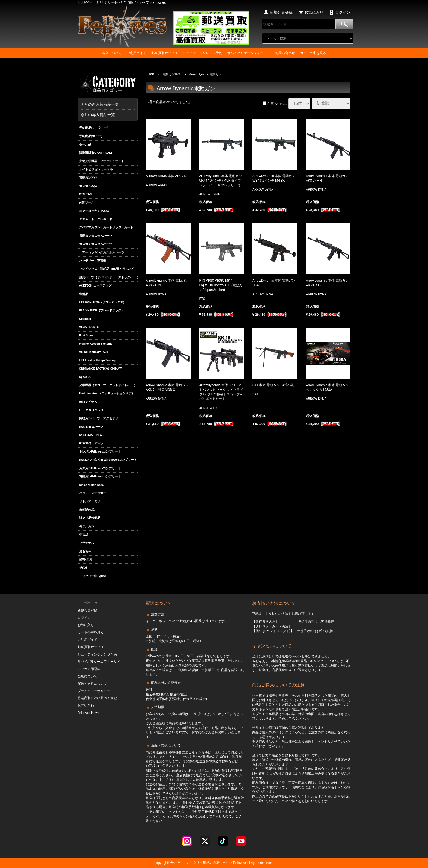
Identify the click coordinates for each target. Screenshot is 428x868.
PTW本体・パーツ (91, 443)
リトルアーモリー (91, 501)
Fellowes (239, 863)
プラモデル (87, 543)
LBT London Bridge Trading (97, 360)
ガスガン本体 (88, 186)
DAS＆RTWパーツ (91, 427)
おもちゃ (85, 551)
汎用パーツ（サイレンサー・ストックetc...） (109, 277)
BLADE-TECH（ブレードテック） (102, 311)
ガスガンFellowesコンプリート (100, 468)
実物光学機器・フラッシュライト (102, 161)
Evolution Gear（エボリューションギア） (107, 393)
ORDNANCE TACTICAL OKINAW (101, 369)
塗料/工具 (86, 560)
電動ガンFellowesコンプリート (100, 476)
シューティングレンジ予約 (203, 53)
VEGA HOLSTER (90, 327)
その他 (84, 568)
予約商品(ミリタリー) (94, 128)
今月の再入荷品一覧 (98, 115)
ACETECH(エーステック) (96, 286)
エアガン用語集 (89, 669)
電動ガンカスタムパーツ (96, 236)
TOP (151, 74)
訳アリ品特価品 (90, 518)
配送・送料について (92, 684)
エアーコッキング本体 (94, 211)
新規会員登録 (281, 12)
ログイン (343, 12)
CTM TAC (86, 194)
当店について (112, 53)
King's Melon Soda (92, 485)
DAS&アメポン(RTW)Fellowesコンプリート (108, 460)
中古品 (84, 535)
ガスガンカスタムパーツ (96, 244)
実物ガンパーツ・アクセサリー (100, 419)
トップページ (87, 603)
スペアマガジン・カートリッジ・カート (106, 228)
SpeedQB (85, 377)
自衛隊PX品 (87, 510)
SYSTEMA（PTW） (92, 435)
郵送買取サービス (165, 53)
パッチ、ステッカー (93, 493)
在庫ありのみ (275, 104)
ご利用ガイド (136, 53)
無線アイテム (88, 402)
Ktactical (85, 319)
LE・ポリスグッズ (91, 410)
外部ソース (87, 203)
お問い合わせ (285, 53)
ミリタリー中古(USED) (94, 576)
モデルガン (87, 526)
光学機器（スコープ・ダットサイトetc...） (108, 385)
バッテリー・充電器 (93, 261)
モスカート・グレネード (96, 219)
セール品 (85, 145)
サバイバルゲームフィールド (249, 53)
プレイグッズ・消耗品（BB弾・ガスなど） (108, 269)
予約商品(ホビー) (91, 136)
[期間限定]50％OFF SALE (96, 153)
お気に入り (314, 12)
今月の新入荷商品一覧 (106, 104)
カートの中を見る (313, 53)
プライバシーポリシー (94, 691)
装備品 (84, 294)
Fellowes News (88, 713)
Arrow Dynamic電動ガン (206, 74)
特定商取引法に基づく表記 (97, 698)
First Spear (87, 336)
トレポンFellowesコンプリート (100, 452)
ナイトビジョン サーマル (96, 169)
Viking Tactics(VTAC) (93, 352)
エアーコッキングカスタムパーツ (102, 253)
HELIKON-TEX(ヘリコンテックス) (102, 302)
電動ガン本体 (88, 178)
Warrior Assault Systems (96, 344)
